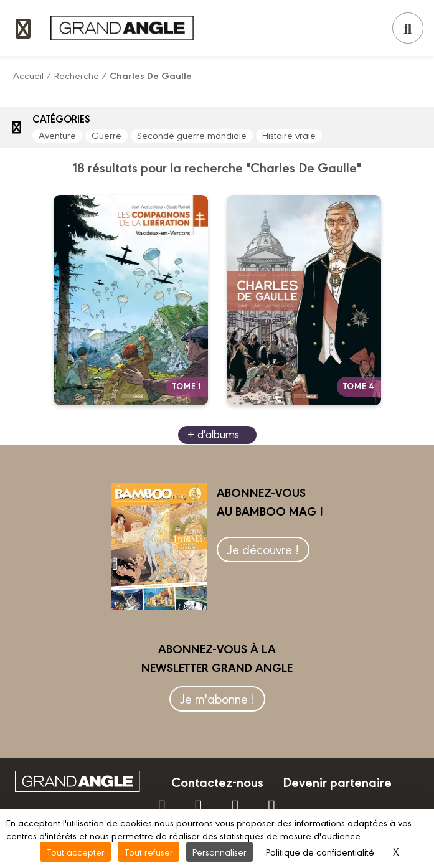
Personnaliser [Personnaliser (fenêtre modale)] (219, 851)
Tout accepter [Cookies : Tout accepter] (75, 851)
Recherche (77, 75)
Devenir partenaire (337, 781)
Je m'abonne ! (217, 698)
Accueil (28, 75)
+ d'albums (213, 434)
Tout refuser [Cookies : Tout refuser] (149, 851)
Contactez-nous (217, 781)
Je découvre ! (263, 549)
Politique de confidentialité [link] (320, 851)
